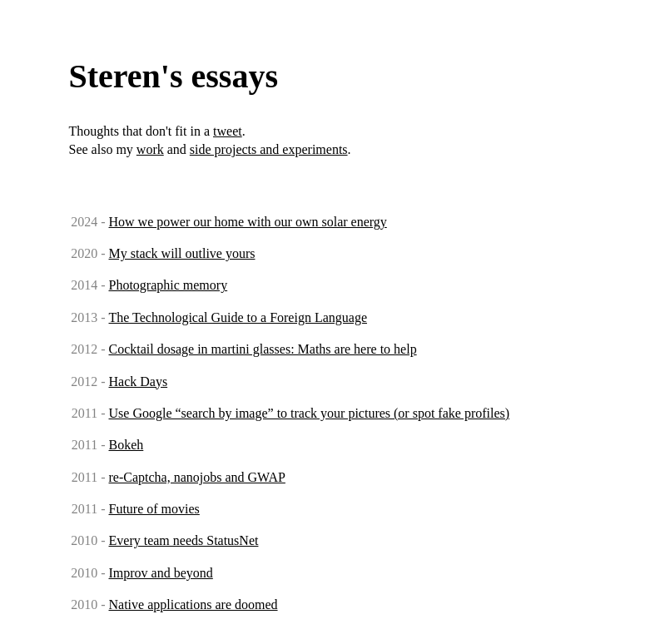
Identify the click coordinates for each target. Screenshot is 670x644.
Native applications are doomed (194, 604)
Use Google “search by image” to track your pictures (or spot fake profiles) (310, 413)
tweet (228, 131)
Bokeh (127, 445)
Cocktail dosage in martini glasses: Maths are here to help (263, 349)
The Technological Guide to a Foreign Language (238, 317)
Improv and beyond (161, 573)
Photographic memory (169, 285)
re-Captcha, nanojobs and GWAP (197, 477)
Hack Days (139, 381)
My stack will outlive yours (182, 253)
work (150, 149)
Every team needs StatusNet (184, 540)
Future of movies (154, 509)
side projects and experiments (269, 149)
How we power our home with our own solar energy (248, 222)
